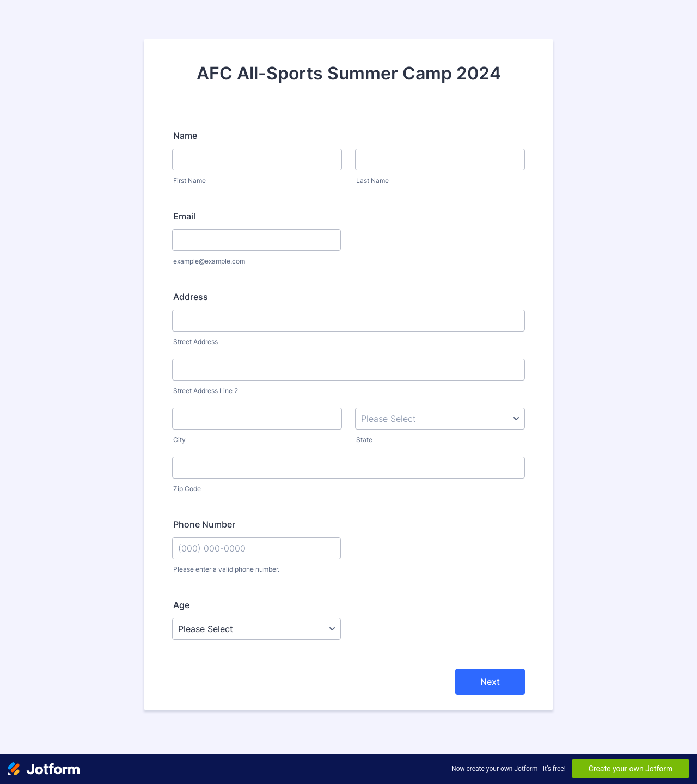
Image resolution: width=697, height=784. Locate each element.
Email (184, 216)
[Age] (256, 629)
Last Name (372, 180)
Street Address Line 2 (206, 391)
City (179, 440)
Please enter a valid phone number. (226, 569)
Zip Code (187, 489)
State (364, 440)
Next (490, 682)
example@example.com (209, 261)
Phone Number (204, 524)
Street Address (195, 342)
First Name (189, 180)
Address (191, 297)
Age (181, 605)
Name (185, 136)
